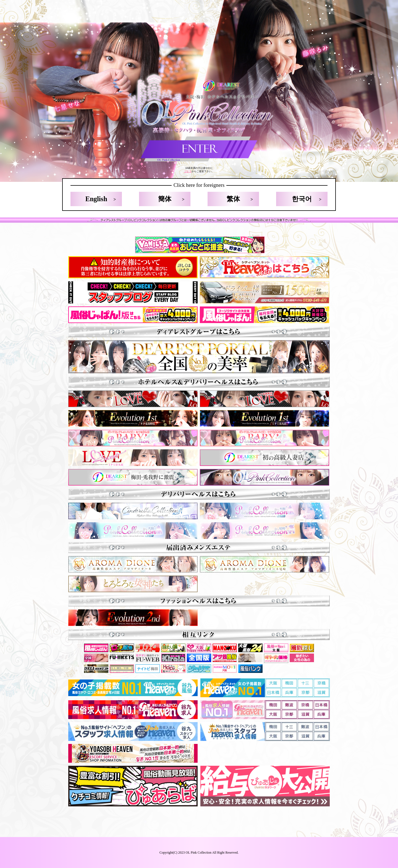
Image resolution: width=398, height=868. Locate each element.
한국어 (302, 199)
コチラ (188, 171)
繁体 (233, 199)
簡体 (165, 199)
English (96, 199)
